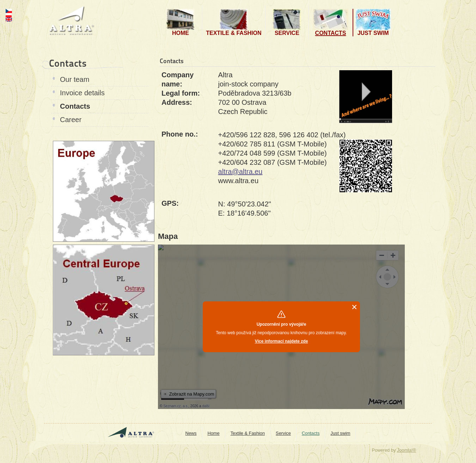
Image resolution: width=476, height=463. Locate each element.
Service (283, 433)
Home (214, 433)
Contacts (75, 106)
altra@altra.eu (240, 172)
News (191, 433)
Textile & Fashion (248, 433)
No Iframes (281, 327)
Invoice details (82, 93)
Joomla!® (407, 450)
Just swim (340, 433)
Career (71, 120)
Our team (75, 79)
